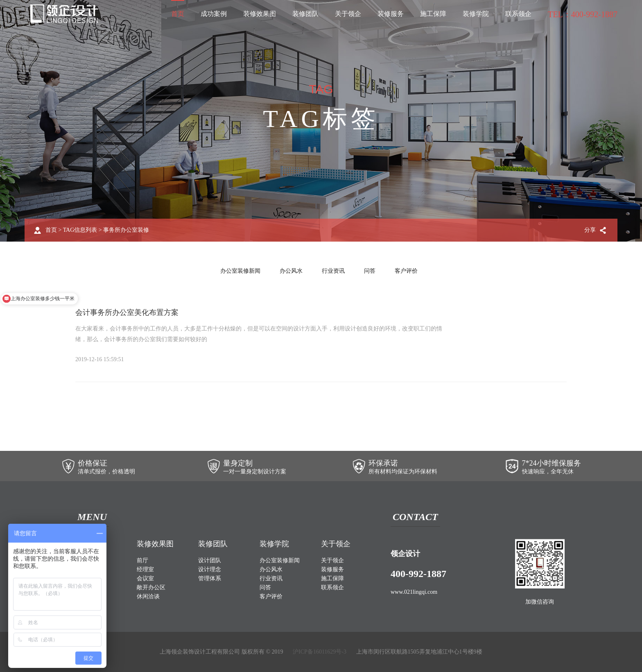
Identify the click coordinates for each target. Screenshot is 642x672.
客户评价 (406, 271)
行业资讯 (333, 271)
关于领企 (348, 14)
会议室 (145, 578)
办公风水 (291, 271)
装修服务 (391, 14)
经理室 (145, 569)
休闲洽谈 (148, 596)
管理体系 (210, 578)
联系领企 (518, 14)
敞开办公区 (151, 587)
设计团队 (210, 560)
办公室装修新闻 (240, 271)
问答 (370, 271)
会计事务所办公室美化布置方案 (127, 312)
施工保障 (433, 14)
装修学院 (476, 14)
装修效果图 (260, 14)
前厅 (142, 560)
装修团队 (305, 14)
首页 (178, 14)
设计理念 (210, 569)
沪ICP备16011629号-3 (320, 652)
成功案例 (214, 14)
